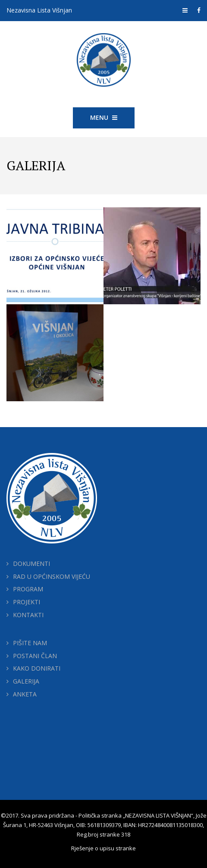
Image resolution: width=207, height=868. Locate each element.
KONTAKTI (28, 615)
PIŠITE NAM (30, 643)
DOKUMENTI (31, 564)
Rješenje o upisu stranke (103, 848)
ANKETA (25, 694)
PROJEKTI (27, 602)
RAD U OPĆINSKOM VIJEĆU (52, 576)
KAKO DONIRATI (37, 668)
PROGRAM (28, 589)
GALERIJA (26, 681)
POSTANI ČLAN (35, 656)
